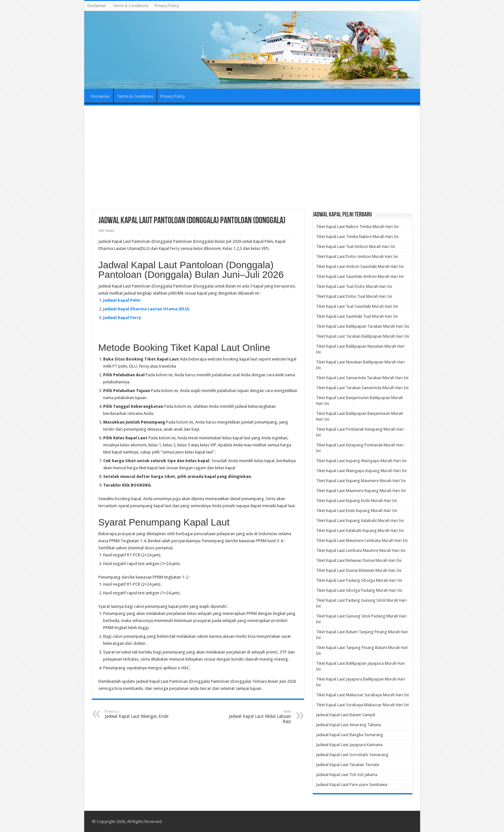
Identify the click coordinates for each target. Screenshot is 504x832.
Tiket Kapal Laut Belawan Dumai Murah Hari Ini (359, 560)
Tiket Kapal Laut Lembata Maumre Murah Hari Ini (361, 550)
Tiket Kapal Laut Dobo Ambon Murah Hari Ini (357, 256)
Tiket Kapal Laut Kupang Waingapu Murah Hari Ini (361, 461)
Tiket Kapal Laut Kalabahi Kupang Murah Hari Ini (360, 530)
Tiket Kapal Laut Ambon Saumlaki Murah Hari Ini (360, 266)
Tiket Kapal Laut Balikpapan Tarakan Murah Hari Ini (363, 326)
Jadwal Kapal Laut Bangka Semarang (350, 735)
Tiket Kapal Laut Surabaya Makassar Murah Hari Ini (362, 705)
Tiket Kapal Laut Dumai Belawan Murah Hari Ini (359, 570)
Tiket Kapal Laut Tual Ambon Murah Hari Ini (355, 247)
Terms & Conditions (130, 6)
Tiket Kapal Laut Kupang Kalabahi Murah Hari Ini (360, 521)
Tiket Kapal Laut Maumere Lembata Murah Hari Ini (362, 540)
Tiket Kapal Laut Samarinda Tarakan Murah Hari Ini (362, 378)
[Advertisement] (252, 159)
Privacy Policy (167, 6)
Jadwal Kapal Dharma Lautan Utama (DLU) (146, 309)
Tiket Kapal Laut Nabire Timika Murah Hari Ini (357, 227)
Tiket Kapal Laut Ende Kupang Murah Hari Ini (356, 511)
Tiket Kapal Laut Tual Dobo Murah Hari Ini (354, 286)
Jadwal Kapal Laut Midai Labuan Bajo (258, 717)
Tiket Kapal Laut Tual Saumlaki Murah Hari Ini (357, 306)
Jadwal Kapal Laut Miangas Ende (138, 714)
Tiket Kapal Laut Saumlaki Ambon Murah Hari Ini (360, 276)
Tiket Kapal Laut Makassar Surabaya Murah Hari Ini (362, 695)
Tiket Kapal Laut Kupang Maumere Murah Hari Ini (361, 481)
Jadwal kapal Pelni (122, 300)
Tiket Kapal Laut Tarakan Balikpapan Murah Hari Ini (363, 336)
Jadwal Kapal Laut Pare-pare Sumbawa (352, 785)
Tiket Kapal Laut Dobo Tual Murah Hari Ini (354, 296)
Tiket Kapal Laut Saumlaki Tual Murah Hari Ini (357, 316)
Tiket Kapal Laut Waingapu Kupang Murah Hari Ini (361, 471)
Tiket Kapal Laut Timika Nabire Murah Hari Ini (357, 237)
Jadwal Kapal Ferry (122, 318)
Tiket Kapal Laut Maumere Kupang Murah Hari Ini (361, 491)
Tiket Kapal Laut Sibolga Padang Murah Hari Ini (359, 590)
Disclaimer (97, 6)
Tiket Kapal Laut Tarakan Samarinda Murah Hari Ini (362, 388)
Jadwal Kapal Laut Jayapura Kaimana (349, 745)
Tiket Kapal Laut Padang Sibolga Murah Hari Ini (359, 580)
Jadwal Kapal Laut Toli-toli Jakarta (347, 775)
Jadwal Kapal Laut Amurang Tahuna (348, 725)
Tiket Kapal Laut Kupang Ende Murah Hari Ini (356, 501)
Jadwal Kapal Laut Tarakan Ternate (348, 765)
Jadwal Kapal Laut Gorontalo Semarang (352, 755)
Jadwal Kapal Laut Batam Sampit (346, 715)
